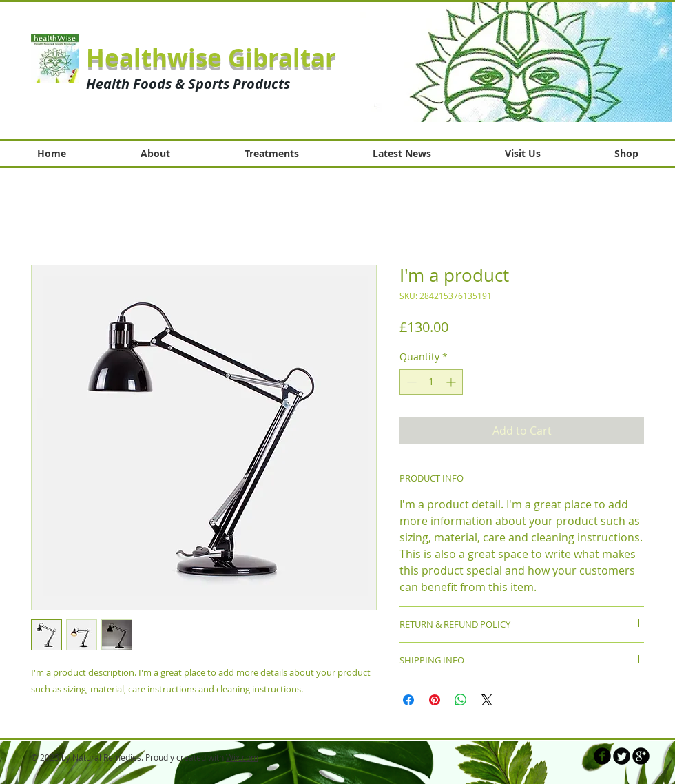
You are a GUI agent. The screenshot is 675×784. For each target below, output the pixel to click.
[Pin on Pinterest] (435, 700)
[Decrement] (410, 382)
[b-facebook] (602, 756)
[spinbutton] (431, 382)
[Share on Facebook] (408, 700)
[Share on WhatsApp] (461, 700)
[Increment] (452, 382)
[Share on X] (487, 700)
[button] (516, 62)
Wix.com (242, 757)
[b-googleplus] (641, 756)
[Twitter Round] (622, 756)
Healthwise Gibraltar (211, 58)
